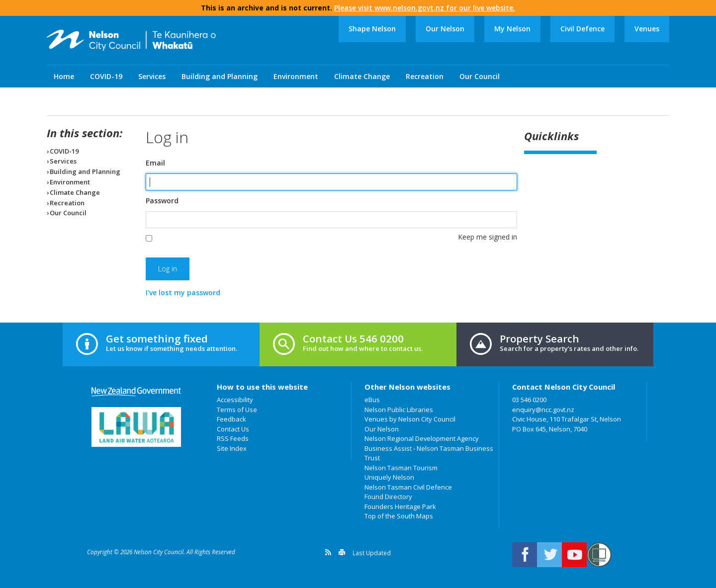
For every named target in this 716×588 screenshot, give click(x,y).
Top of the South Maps (399, 516)
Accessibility (235, 400)
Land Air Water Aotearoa (136, 427)
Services (152, 76)
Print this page (342, 552)
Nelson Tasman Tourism (401, 468)
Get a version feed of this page (328, 552)
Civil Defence (582, 29)
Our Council (480, 76)
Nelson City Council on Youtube (574, 555)
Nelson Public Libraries (399, 410)
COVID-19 (106, 76)
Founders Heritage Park (400, 506)
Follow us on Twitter (549, 555)
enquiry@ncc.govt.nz (543, 410)
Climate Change (362, 76)
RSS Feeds (233, 438)
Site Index (232, 448)
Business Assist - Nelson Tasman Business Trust (429, 453)
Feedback (231, 419)
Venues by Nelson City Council (410, 419)
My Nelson (512, 29)
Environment (296, 76)
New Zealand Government (136, 392)
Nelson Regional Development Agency (422, 438)
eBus (372, 400)
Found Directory (388, 497)
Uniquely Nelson (389, 477)
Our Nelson (445, 29)
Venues (647, 29)
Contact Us (233, 429)
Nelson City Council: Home (131, 40)
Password (162, 201)
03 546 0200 (529, 400)
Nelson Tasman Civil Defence (408, 487)
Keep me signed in (488, 237)
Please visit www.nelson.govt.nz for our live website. (425, 8)
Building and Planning (220, 76)
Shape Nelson (372, 29)
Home (64, 76)
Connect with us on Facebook (525, 555)
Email (155, 163)
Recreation (425, 76)
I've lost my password (183, 293)
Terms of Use (237, 410)
